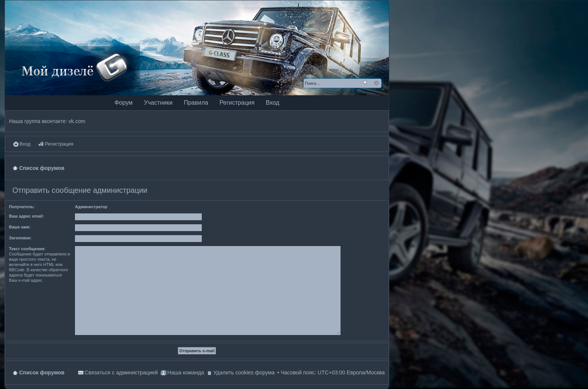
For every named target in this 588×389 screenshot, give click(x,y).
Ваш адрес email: (26, 216)
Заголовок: (20, 238)
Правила (196, 103)
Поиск (366, 83)
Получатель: (22, 207)
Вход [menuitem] (25, 144)
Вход (273, 103)
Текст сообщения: (27, 249)
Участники (158, 103)
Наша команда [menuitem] (186, 372)
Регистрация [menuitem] (59, 144)
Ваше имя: (20, 227)
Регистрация (237, 103)
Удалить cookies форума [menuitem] (244, 372)
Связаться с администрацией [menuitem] (121, 372)
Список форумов (42, 372)
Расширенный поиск (376, 83)
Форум (124, 103)
